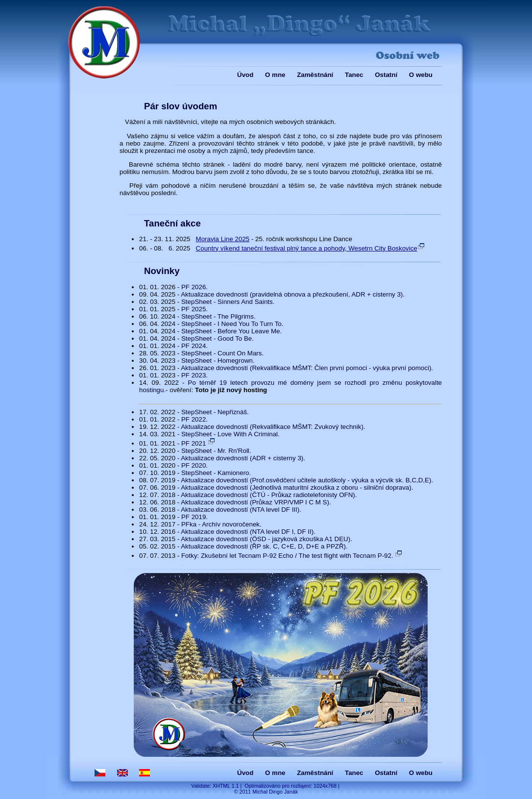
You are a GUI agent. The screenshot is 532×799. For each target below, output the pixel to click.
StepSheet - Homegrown (217, 361)
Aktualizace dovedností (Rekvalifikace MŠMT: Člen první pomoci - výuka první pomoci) (306, 368)
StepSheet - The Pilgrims (218, 316)
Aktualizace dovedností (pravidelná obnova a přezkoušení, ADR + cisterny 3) (292, 294)
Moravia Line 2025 (223, 239)
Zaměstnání (315, 75)
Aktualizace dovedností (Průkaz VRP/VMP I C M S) (255, 502)
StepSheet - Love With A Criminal (230, 434)
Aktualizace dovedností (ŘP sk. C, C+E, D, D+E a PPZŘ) (263, 546)
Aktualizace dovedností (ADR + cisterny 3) (242, 458)
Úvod (245, 75)
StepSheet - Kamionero (215, 473)
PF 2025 (193, 309)
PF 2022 (193, 419)
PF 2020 (193, 465)
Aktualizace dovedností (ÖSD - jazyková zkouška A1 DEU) (266, 539)
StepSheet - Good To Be (217, 338)
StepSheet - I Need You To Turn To (231, 324)
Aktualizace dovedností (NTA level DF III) (240, 510)
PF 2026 (193, 287)
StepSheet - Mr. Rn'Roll (215, 451)
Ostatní (386, 75)
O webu (421, 75)
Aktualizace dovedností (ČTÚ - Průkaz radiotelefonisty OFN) (268, 495)
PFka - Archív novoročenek (220, 524)
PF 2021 (198, 443)
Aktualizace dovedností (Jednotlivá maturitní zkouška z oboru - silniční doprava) (296, 487)
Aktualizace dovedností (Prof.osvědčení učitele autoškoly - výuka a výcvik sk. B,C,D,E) (306, 480)
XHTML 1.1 (226, 786)
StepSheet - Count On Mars (221, 353)
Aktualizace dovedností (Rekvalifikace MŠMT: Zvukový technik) (272, 427)
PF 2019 (193, 517)
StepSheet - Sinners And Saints (227, 302)
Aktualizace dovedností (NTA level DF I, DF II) (247, 532)
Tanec (354, 75)
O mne (275, 75)
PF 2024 (193, 346)
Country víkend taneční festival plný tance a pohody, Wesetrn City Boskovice (311, 248)
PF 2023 (193, 375)
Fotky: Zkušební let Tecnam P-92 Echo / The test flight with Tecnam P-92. (292, 556)
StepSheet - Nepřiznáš (214, 412)
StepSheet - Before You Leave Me (231, 331)
